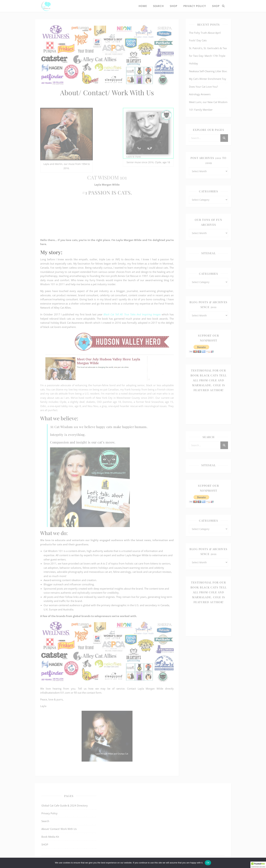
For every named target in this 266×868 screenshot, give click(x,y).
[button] (258, 865)
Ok (208, 863)
